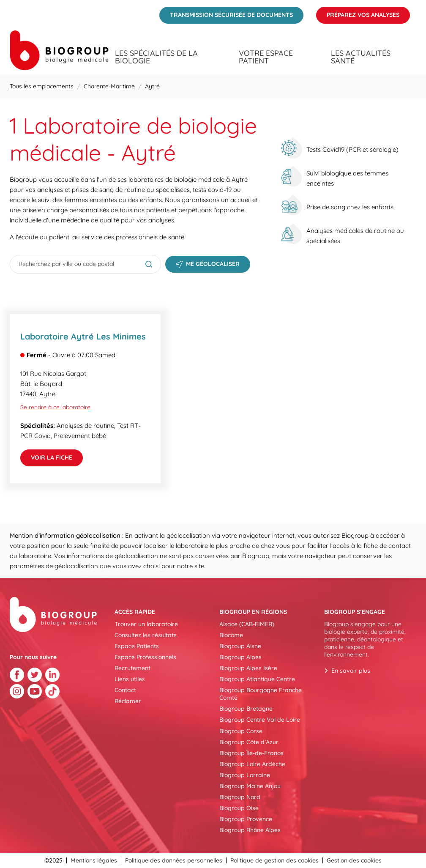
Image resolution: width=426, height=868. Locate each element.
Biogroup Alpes (240, 657)
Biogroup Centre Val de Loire (260, 720)
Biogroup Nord (240, 797)
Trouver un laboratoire (146, 624)
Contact (125, 690)
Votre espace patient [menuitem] (266, 57)
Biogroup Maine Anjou (250, 786)
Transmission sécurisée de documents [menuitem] (226, 13)
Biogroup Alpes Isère (248, 668)
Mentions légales (94, 860)
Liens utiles (130, 679)
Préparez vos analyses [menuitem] (358, 13)
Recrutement (132, 668)
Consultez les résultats (146, 635)
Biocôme (231, 635)
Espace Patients (137, 646)
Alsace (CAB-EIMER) (247, 624)
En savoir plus (351, 671)
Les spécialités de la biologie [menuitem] (156, 57)
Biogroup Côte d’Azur (249, 742)
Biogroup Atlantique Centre (257, 679)
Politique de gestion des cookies (274, 860)
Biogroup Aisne (240, 646)
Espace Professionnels (145, 657)
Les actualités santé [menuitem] (361, 57)
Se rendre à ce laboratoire (55, 407)
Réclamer (128, 701)
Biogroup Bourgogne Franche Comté (261, 694)
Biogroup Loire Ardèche (252, 764)
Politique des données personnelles (174, 860)
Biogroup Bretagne (246, 709)
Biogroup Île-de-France (251, 753)
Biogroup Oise (239, 808)
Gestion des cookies (354, 860)
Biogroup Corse (241, 731)
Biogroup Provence (246, 819)
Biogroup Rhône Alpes (250, 830)
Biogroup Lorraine (245, 775)
